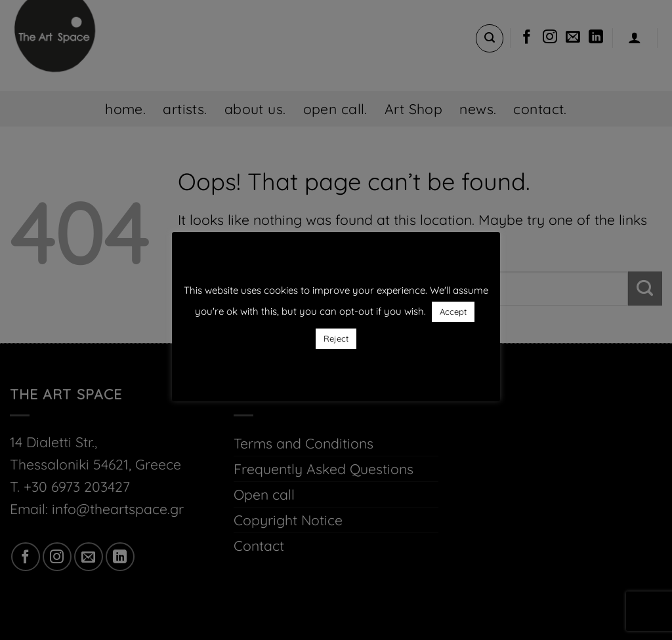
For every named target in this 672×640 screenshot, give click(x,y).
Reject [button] (336, 338)
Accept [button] (453, 311)
